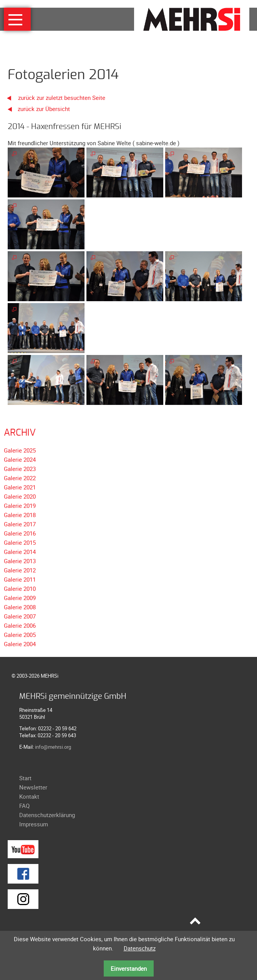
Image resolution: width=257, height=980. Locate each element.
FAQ (24, 806)
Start (25, 778)
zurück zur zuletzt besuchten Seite (54, 98)
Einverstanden (129, 968)
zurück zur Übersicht (44, 109)
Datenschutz (140, 948)
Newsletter (33, 787)
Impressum (34, 824)
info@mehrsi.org (53, 747)
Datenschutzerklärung (47, 815)
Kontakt (29, 796)
